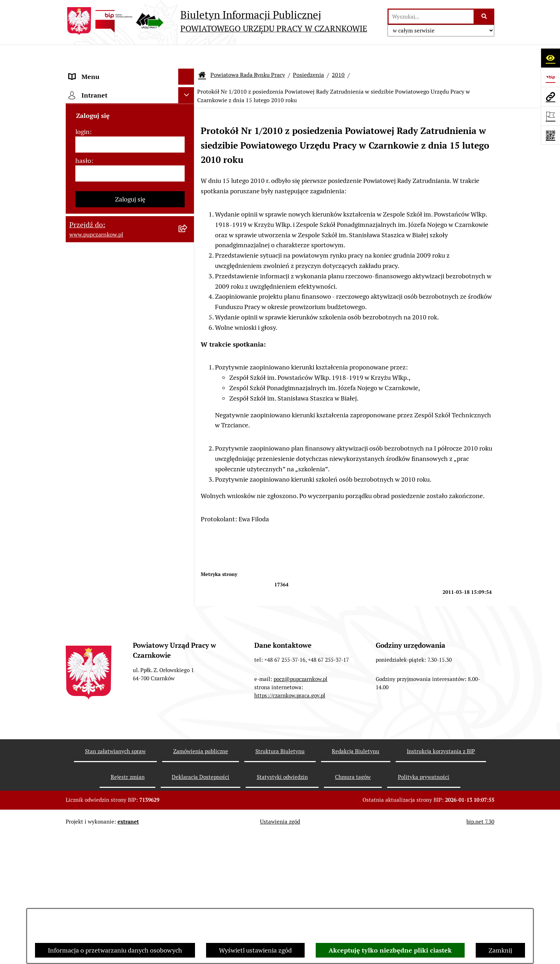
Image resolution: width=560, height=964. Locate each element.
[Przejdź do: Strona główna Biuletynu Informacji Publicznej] (202, 54)
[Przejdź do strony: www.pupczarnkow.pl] (550, 96)
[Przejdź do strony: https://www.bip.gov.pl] (550, 77)
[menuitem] (130, 209)
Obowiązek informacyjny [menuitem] (104, 120)
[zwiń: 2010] (188, 615)
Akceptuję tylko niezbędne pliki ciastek (390, 950)
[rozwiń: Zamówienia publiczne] (188, 868)
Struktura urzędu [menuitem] (93, 152)
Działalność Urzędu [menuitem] (96, 136)
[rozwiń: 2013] (188, 552)
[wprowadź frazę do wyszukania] (431, 17)
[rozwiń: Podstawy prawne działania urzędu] (188, 852)
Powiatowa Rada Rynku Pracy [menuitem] (110, 184)
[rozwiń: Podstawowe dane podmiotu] (188, 71)
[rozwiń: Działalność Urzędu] (188, 136)
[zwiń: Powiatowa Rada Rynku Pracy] (188, 184)
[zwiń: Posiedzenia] (188, 324)
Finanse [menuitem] (80, 900)
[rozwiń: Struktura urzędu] (188, 152)
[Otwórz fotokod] (550, 135)
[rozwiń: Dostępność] (188, 104)
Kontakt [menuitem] (80, 87)
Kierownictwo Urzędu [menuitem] (99, 168)
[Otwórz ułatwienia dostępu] (550, 58)
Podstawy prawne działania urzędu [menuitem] (118, 852)
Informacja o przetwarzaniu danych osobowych (115, 950)
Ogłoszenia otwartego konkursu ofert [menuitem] (122, 884)
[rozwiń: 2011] (188, 594)
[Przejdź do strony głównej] (216, 21)
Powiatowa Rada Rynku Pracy (248, 53)
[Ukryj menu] (186, 55)
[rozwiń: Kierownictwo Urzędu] (188, 168)
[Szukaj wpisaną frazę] (484, 17)
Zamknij (500, 950)
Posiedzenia (308, 53)
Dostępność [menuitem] (86, 103)
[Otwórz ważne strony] (550, 116)
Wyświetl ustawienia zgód (255, 950)
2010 (338, 53)
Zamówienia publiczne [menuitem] (101, 868)
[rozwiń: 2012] (188, 573)
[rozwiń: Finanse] (188, 900)
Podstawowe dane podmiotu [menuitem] (109, 71)
